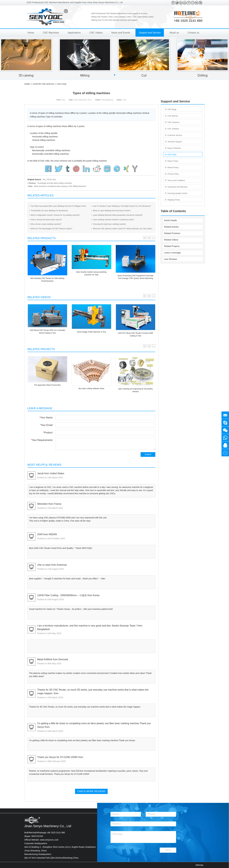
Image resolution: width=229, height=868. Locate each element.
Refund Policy (173, 168)
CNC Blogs (172, 109)
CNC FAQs (62, 84)
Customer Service (175, 135)
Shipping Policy (174, 200)
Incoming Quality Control (177, 193)
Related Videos (171, 240)
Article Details (171, 220)
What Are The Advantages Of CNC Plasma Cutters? (51, 229)
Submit (148, 454)
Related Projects (172, 246)
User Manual (173, 116)
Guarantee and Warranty (177, 187)
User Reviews (171, 259)
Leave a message (172, 253)
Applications (74, 33)
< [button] (145, 238)
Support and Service (150, 33)
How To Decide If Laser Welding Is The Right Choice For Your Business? (122, 206)
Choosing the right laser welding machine (109, 224)
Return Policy (173, 161)
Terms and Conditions (176, 180)
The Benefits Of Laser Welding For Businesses (49, 211)
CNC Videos (96, 33)
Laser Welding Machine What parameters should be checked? (118, 215)
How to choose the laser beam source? (46, 220)
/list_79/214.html (49, 180)
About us (174, 33)
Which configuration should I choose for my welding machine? (55, 215)
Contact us (193, 33)
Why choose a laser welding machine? (46, 224)
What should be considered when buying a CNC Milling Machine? (60, 186)
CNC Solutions (173, 122)
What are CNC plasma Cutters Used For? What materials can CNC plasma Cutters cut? (123, 229)
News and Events (121, 33)
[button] (115, 75)
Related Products (172, 233)
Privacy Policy (173, 174)
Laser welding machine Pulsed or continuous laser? (114, 220)
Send (168, 850)
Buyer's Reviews (174, 148)
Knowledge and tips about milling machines (55, 183)
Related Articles (171, 227)
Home (31, 33)
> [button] (149, 238)
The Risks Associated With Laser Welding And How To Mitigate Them (58, 206)
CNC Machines (51, 33)
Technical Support (175, 142)
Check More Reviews (91, 791)
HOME (27, 84)
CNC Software (173, 129)
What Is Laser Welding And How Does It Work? (112, 211)
